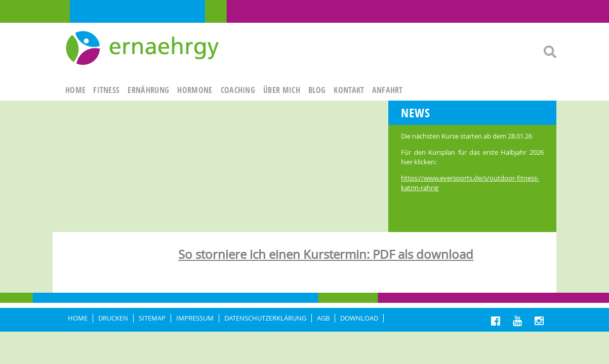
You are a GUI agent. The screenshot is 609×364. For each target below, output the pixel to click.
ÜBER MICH (282, 90)
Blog (317, 90)
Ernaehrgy (144, 49)
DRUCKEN (113, 318)
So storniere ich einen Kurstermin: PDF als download (326, 254)
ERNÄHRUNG (148, 90)
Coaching (238, 90)
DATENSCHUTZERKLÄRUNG (265, 318)
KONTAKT (349, 90)
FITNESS (106, 90)
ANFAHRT (388, 90)
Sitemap (152, 318)
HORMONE (195, 90)
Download (359, 318)
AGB (323, 318)
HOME (75, 90)
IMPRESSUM (195, 318)
